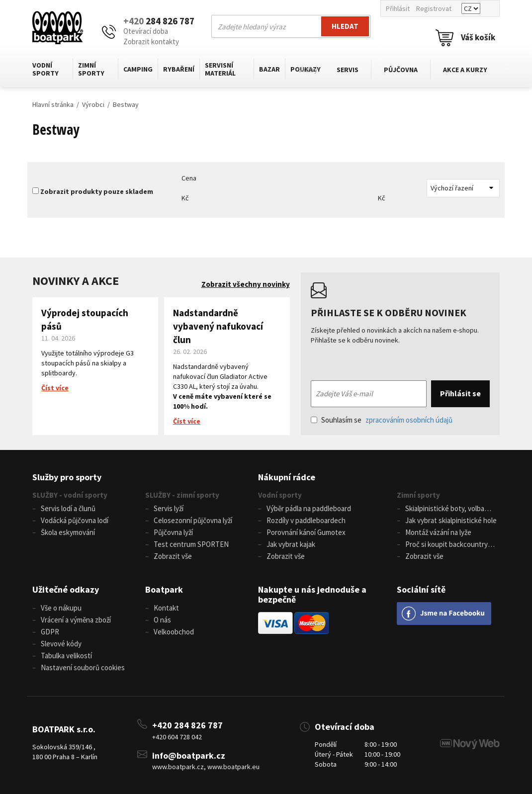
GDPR (50, 632)
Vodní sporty (45, 69)
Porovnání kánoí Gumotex (306, 532)
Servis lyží (169, 508)
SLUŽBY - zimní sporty (182, 495)
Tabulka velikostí (66, 656)
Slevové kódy (61, 644)
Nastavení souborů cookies (83, 667)
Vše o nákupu (61, 608)
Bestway (126, 104)
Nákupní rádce (287, 477)
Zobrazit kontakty (151, 42)
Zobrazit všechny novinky (246, 284)
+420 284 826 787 (187, 725)
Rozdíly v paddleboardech (306, 520)
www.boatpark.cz (178, 767)
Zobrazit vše (173, 556)
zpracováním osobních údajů (409, 420)
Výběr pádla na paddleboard (309, 508)
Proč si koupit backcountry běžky (442, 545)
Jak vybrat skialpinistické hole (451, 520)
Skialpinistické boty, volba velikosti (441, 509)
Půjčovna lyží (173, 532)
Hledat (345, 26)
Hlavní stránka (53, 104)
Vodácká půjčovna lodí (75, 520)
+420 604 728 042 (177, 737)
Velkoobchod (174, 632)
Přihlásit (398, 8)
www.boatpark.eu (233, 767)
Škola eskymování (68, 532)
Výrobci (93, 104)
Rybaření (179, 69)
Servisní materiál (220, 69)
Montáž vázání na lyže (438, 532)
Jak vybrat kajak (291, 544)
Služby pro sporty (67, 477)
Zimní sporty (91, 69)
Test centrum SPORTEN (191, 544)
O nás (162, 620)
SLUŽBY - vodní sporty (70, 495)
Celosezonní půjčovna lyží (193, 520)
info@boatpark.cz (189, 755)
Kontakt (166, 608)
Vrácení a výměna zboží (76, 620)
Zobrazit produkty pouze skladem (97, 191)
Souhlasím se (382, 420)
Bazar (269, 69)
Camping (138, 69)
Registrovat (434, 8)
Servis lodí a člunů (68, 508)
